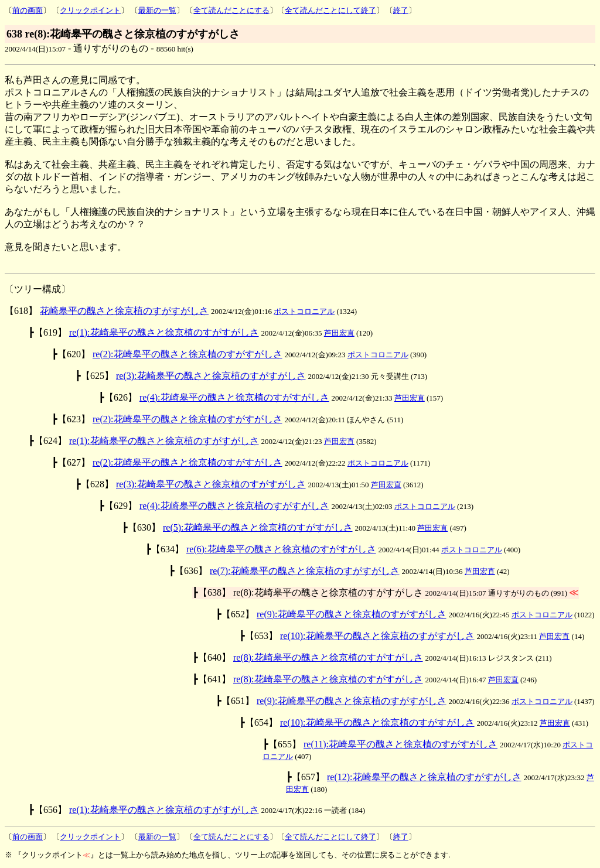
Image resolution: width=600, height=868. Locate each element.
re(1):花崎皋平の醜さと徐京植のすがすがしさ (164, 332)
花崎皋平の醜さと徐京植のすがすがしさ (124, 311)
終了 (401, 10)
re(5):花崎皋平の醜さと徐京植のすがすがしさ (258, 527)
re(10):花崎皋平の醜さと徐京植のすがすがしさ (377, 636)
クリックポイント (90, 10)
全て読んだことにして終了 (330, 10)
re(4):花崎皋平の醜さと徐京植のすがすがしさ (234, 397)
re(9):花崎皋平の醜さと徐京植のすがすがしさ (352, 614)
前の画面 (28, 10)
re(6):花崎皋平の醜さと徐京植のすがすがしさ (281, 549)
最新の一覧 (157, 10)
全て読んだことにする (231, 10)
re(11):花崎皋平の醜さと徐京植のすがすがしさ (400, 744)
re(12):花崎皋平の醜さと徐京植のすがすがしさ (424, 777)
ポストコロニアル (304, 311)
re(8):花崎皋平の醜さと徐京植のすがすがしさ (328, 657)
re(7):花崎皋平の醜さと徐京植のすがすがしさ (305, 571)
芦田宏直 (339, 333)
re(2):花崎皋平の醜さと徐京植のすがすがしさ (187, 354)
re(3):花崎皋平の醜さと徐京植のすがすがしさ (211, 376)
